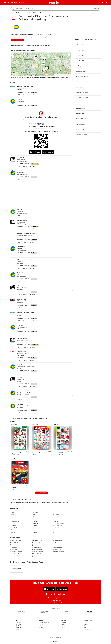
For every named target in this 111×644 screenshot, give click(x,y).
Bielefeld (35, 526)
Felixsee (12, 13)
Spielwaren (80, 114)
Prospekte (6, 3)
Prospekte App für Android (56, 598)
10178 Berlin (95, 8)
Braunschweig (58, 526)
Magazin (100, 3)
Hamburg (13, 515)
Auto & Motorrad (82, 45)
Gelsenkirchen (58, 519)
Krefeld (56, 532)
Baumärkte (80, 55)
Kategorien (22, 3)
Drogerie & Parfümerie (83, 66)
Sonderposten (81, 108)
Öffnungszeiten (20, 624)
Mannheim (35, 530)
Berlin (59, 4)
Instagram (64, 626)
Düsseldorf (13, 528)
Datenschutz (87, 626)
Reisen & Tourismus (82, 98)
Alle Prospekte (41, 493)
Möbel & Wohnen (82, 87)
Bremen (13, 532)
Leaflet (57, 75)
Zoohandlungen (81, 129)
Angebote (18, 627)
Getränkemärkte (37, 543)
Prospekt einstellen (44, 623)
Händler (14, 3)
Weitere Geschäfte (82, 135)
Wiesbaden (57, 515)
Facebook (64, 623)
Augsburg (56, 517)
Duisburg (35, 519)
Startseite (19, 623)
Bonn (34, 528)
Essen (12, 530)
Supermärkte (81, 124)
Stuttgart (13, 523)
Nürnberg (35, 517)
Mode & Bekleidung (82, 92)
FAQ (40, 626)
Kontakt (41, 627)
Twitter (63, 624)
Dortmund (13, 526)
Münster (34, 532)
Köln (12, 519)
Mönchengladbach (59, 523)
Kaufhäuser (80, 82)
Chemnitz (56, 528)
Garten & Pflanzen (15, 556)
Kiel (55, 530)
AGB (85, 627)
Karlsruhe (56, 512)
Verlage (41, 624)
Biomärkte (14, 547)
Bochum (34, 521)
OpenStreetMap (63, 75)
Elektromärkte (81, 71)
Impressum (87, 629)
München (13, 517)
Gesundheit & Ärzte (82, 77)
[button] (69, 55)
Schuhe (79, 103)
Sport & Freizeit (81, 119)
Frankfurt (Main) (15, 521)
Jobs (86, 623)
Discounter (80, 61)
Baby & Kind (80, 50)
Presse (86, 624)
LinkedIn (64, 627)
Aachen (56, 521)
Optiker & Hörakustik (38, 552)
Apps (106, 3)
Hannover (35, 512)
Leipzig (34, 515)
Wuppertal (35, 523)
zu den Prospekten (18, 40)
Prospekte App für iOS (55, 600)
